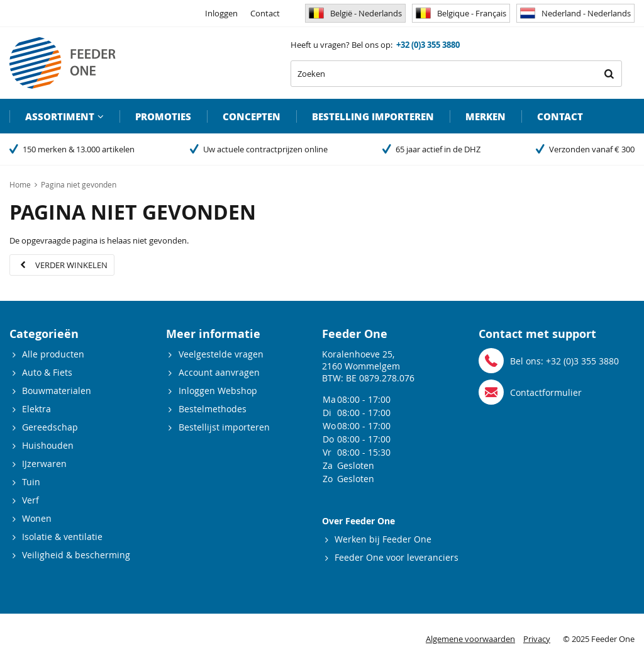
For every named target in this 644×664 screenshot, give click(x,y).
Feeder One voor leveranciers (397, 557)
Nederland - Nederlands (575, 13)
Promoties (163, 116)
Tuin (31, 482)
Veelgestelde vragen (221, 354)
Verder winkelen (71, 265)
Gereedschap (50, 427)
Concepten (252, 116)
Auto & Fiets (47, 372)
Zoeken (609, 74)
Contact (265, 13)
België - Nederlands (355, 13)
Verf (31, 500)
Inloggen (221, 13)
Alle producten (53, 354)
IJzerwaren (44, 464)
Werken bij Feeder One (383, 539)
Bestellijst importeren (224, 427)
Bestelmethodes (213, 409)
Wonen (37, 518)
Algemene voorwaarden (470, 639)
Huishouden (48, 445)
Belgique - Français (461, 13)
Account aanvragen (219, 372)
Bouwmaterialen (57, 391)
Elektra (36, 409)
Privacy (537, 639)
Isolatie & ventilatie (62, 537)
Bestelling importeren (373, 116)
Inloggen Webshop (218, 391)
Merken (486, 116)
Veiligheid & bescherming (76, 555)
